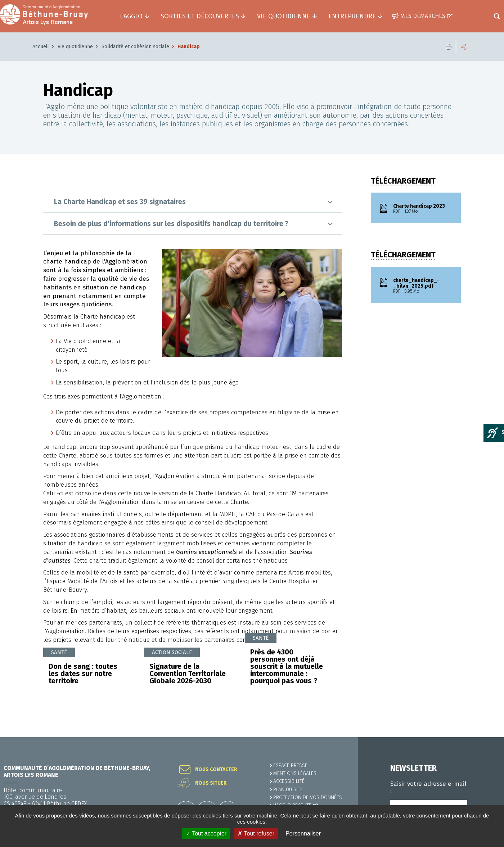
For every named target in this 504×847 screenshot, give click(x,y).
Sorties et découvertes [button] (200, 16)
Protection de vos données (308, 798)
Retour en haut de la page (482, 737)
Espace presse (290, 765)
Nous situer (211, 783)
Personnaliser (303, 834)
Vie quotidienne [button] (284, 16)
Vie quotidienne (75, 47)
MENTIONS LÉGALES (295, 773)
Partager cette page (463, 47)
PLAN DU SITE (288, 790)
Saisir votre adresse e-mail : (428, 788)
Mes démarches (423, 16)
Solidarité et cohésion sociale (135, 47)
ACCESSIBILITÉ (289, 781)
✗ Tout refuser (256, 834)
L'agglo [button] (131, 16)
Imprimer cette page (449, 47)
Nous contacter (216, 770)
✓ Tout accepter (206, 834)
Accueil (41, 47)
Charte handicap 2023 (423, 209)
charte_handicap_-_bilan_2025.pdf (423, 286)
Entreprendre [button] (352, 16)
